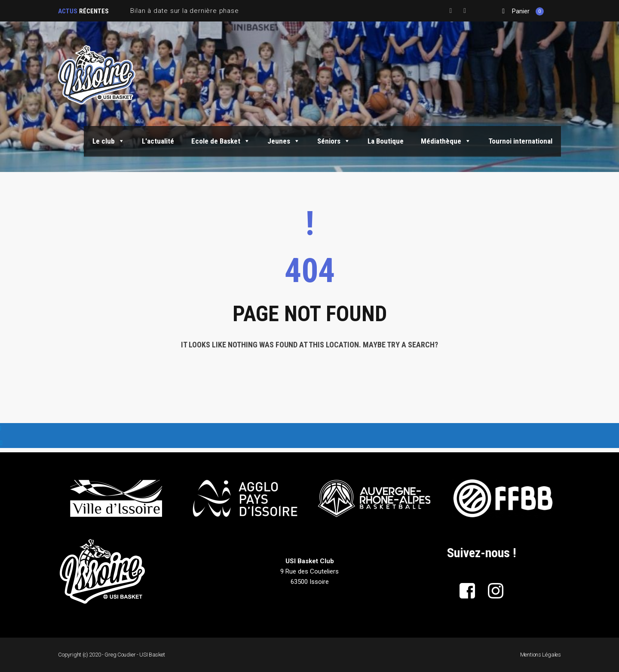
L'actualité (158, 141)
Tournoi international (520, 141)
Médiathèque (446, 141)
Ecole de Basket (221, 141)
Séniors (334, 141)
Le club (109, 141)
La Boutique (386, 141)
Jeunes (284, 141)
